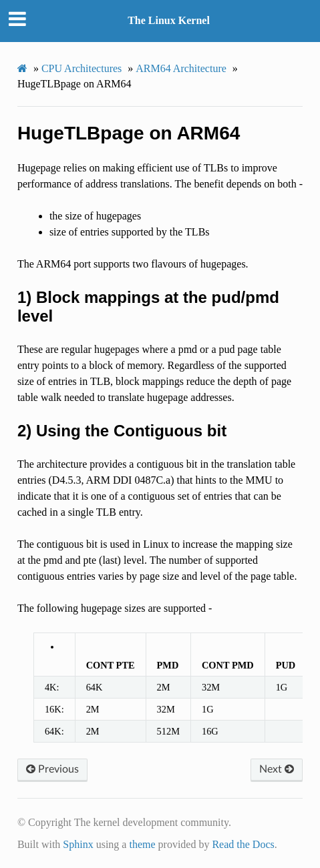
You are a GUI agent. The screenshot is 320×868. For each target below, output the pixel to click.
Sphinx (78, 844)
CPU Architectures (82, 68)
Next (277, 769)
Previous (52, 769)
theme (142, 844)
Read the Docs (243, 844)
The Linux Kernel (169, 20)
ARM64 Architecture (181, 68)
